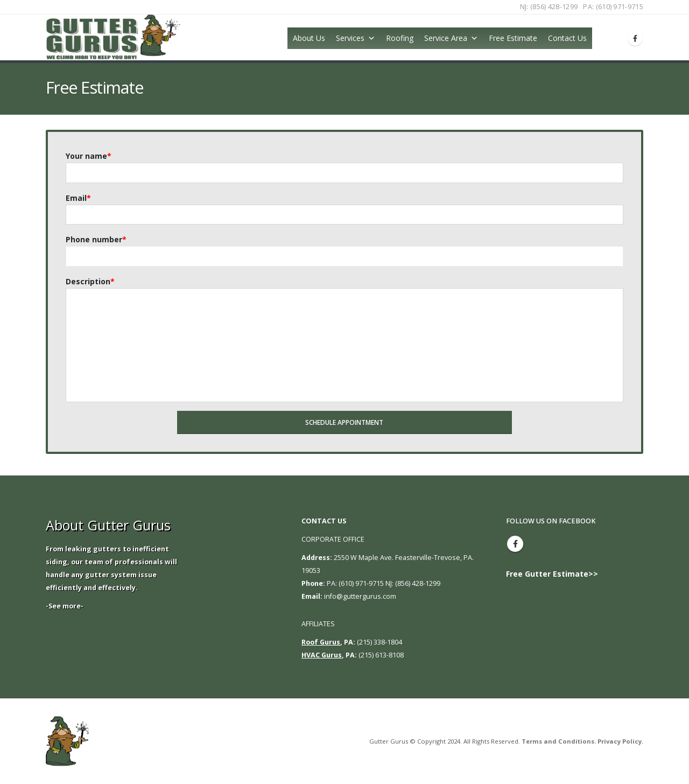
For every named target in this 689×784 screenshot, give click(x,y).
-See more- (65, 606)
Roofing (400, 38)
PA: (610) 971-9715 (613, 7)
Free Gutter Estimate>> (552, 574)
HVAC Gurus (322, 655)
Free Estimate (513, 38)
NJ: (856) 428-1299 (549, 7)
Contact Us (567, 38)
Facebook (515, 544)
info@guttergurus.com (360, 596)
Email (78, 198)
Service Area (446, 38)
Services (350, 38)
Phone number (96, 239)
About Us (309, 38)
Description (90, 281)
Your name (89, 156)
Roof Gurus (321, 642)
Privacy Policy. (620, 741)
